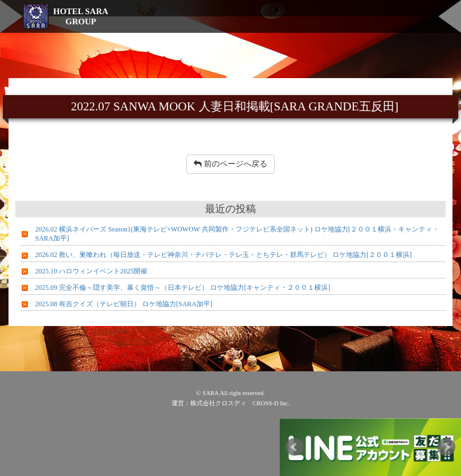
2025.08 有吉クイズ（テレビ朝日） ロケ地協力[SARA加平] (124, 304)
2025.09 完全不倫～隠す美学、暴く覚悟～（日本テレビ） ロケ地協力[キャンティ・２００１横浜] (183, 288)
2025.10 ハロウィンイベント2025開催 (91, 271)
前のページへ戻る (231, 164)
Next (446, 447)
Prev (294, 447)
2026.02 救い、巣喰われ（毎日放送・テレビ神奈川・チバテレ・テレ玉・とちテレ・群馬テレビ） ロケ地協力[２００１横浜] (223, 255)
